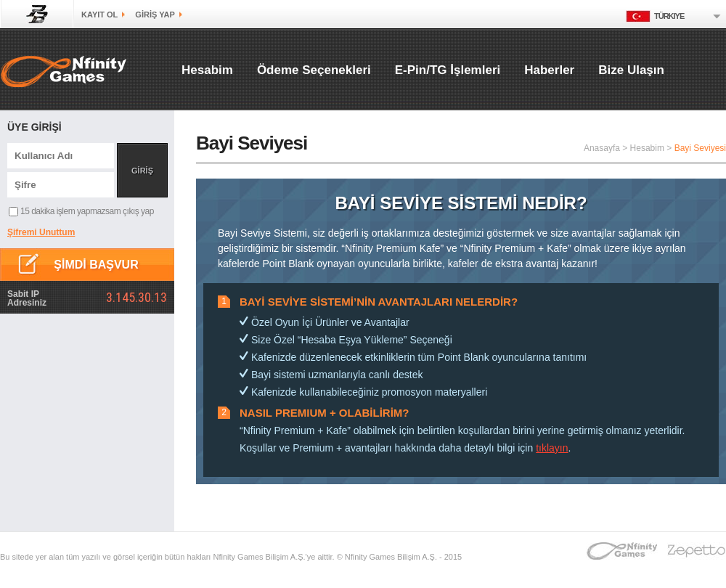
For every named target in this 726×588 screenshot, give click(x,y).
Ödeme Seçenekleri (314, 70)
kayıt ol (99, 15)
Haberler (549, 70)
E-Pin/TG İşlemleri (448, 70)
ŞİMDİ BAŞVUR (96, 265)
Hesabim (207, 70)
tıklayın (552, 448)
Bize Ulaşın (631, 70)
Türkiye (655, 16)
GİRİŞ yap (155, 15)
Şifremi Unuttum (41, 232)
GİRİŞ (142, 171)
